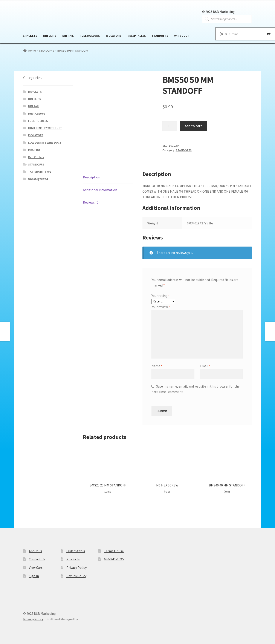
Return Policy (76, 576)
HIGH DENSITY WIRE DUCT (45, 128)
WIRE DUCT (182, 36)
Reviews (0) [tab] (91, 202)
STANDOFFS (160, 36)
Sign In (34, 576)
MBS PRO (34, 150)
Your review (161, 307)
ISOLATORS (114, 36)
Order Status (76, 551)
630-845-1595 (114, 559)
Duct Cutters (37, 113)
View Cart (36, 567)
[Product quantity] (170, 126)
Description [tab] (92, 177)
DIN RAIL (68, 36)
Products (73, 559)
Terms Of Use (114, 551)
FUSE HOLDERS (90, 36)
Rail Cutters (36, 157)
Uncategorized (38, 179)
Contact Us (37, 559)
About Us (35, 551)
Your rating (161, 296)
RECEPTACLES (137, 36)
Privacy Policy (76, 567)
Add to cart (193, 126)
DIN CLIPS (50, 36)
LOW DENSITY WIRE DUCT (45, 143)
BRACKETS (30, 36)
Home (32, 51)
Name (157, 366)
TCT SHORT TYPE (40, 172)
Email (205, 366)
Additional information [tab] (100, 190)
